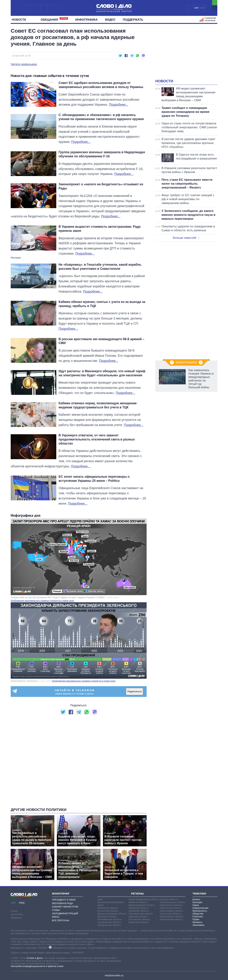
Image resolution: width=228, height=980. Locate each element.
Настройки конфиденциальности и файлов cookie (37, 966)
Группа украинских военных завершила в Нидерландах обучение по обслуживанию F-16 (102, 154)
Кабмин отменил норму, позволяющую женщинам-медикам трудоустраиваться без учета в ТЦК (98, 405)
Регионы (137, 894)
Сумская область (169, 899)
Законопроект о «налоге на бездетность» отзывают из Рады (101, 186)
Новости (20, 20)
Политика (198, 916)
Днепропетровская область (112, 914)
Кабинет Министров (65, 907)
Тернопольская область (172, 902)
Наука (196, 905)
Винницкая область (108, 908)
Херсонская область (171, 908)
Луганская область (139, 908)
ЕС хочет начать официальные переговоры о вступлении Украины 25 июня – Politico (94, 479)
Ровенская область (139, 922)
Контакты (17, 915)
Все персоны (61, 920)
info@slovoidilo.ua (114, 975)
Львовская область (139, 911)
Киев (100, 899)
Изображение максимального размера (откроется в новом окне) (42, 601)
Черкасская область (170, 914)
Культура (197, 902)
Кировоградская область (142, 905)
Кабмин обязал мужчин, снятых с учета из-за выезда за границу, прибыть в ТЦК (102, 304)
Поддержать (133, 20)
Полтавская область (139, 919)
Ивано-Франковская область (144, 899)
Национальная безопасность (200, 909)
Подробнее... (119, 105)
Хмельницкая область (171, 911)
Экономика (198, 925)
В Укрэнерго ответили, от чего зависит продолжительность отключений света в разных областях (97, 439)
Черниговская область (172, 916)
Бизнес (196, 899)
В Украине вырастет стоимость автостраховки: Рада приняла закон (100, 229)
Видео (110, 20)
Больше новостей (186, 238)
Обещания (54, 19)
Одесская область (138, 916)
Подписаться (134, 691)
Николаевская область (141, 914)
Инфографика (86, 20)
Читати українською (24, 64)
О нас (14, 911)
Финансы (197, 922)
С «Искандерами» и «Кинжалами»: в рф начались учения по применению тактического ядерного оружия (101, 117)
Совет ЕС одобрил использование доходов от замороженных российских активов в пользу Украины (101, 85)
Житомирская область (109, 919)
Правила (16, 918)
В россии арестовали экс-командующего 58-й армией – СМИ (102, 341)
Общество (198, 914)
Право (196, 919)
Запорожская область (109, 925)
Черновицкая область (171, 919)
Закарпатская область (109, 922)
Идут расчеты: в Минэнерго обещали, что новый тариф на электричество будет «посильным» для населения (102, 373)
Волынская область (108, 911)
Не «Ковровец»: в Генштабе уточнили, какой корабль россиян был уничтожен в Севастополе (100, 267)
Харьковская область (171, 905)
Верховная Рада (63, 903)
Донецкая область (107, 916)
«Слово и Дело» (35, 958)
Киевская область (138, 902)
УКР (196, 8)
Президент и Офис (64, 900)
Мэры (56, 917)
